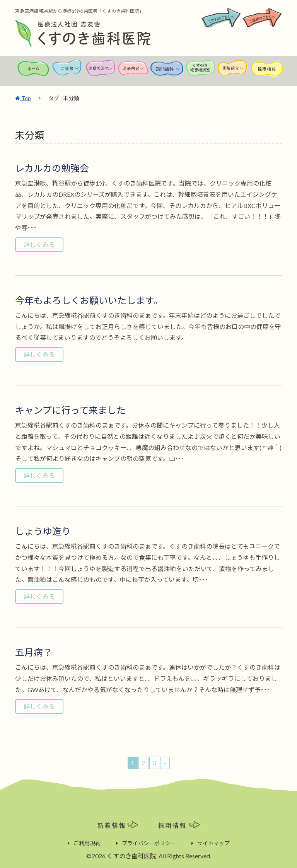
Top (23, 98)
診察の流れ (101, 72)
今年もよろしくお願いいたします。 (89, 300)
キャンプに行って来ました (70, 410)
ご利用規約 (87, 843)
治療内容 (134, 72)
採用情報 (267, 72)
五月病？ (34, 652)
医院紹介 (234, 72)
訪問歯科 (167, 72)
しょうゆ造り (43, 531)
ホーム (32, 72)
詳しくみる (39, 244)
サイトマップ (213, 843)
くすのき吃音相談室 (200, 72)
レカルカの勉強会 (52, 168)
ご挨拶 (67, 72)
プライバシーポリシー (149, 843)
